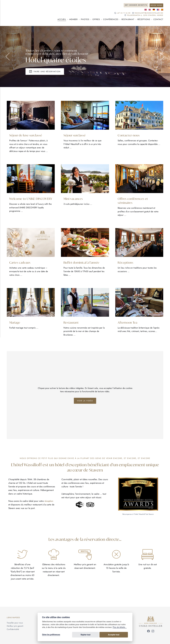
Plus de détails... (120, 628)
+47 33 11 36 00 (123, 13)
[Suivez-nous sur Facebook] (148, 632)
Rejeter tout (102, 635)
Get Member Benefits (136, 5)
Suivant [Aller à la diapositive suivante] (161, 56)
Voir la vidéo (85, 401)
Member (73, 19)
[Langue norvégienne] (146, 9)
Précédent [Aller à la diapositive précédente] (9, 56)
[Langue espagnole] (162, 9)
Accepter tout (119, 635)
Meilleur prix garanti (15, 626)
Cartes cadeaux (20, 263)
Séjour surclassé (75, 135)
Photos (85, 19)
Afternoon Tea (128, 323)
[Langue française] (158, 9)
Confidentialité (13, 629)
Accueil (62, 19)
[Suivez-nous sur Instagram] (153, 632)
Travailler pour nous (15, 623)
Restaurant (71, 323)
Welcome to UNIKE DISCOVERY (23, 201)
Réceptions (126, 263)
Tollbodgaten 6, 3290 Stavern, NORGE (145, 15)
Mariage (15, 323)
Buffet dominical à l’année (82, 263)
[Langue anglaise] (150, 9)
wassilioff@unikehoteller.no (149, 13)
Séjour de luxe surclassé (26, 135)
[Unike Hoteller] (151, 618)
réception (49, 502)
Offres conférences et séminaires (133, 201)
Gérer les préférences (51, 635)
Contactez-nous (129, 135)
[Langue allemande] (154, 9)
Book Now (156, 5)
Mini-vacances (73, 199)
